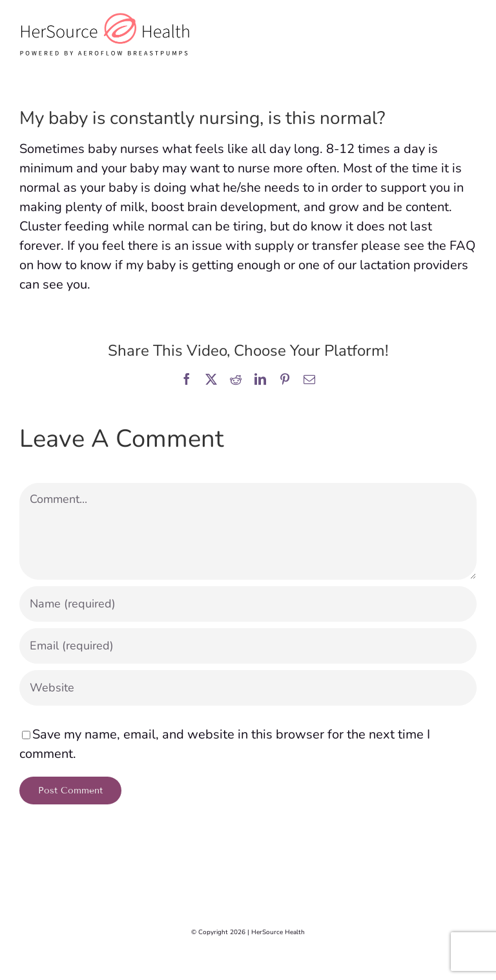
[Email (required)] (248, 646)
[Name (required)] (248, 604)
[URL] (248, 688)
